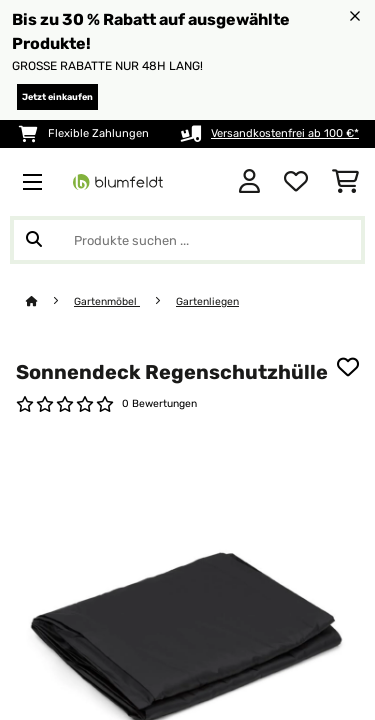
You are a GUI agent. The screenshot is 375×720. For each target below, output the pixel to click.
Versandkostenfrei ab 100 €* (285, 133)
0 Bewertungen (159, 403)
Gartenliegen (207, 301)
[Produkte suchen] (187, 240)
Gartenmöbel (107, 301)
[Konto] (249, 182)
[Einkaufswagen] (345, 182)
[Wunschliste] (296, 182)
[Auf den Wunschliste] (348, 367)
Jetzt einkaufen (57, 97)
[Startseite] (50, 301)
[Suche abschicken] (34, 240)
